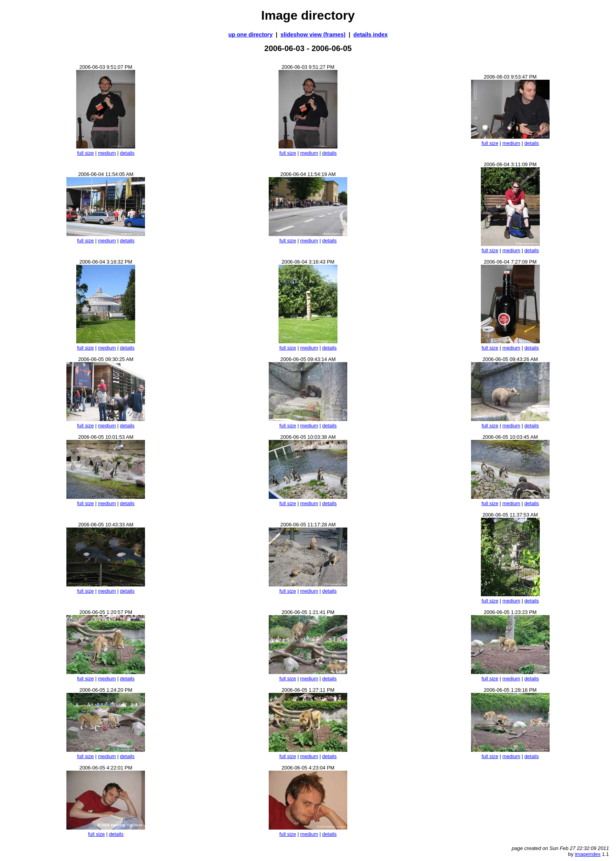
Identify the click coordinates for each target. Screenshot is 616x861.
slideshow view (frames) (313, 35)
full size (85, 153)
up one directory (250, 35)
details (127, 153)
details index (371, 35)
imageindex (588, 854)
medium (107, 153)
